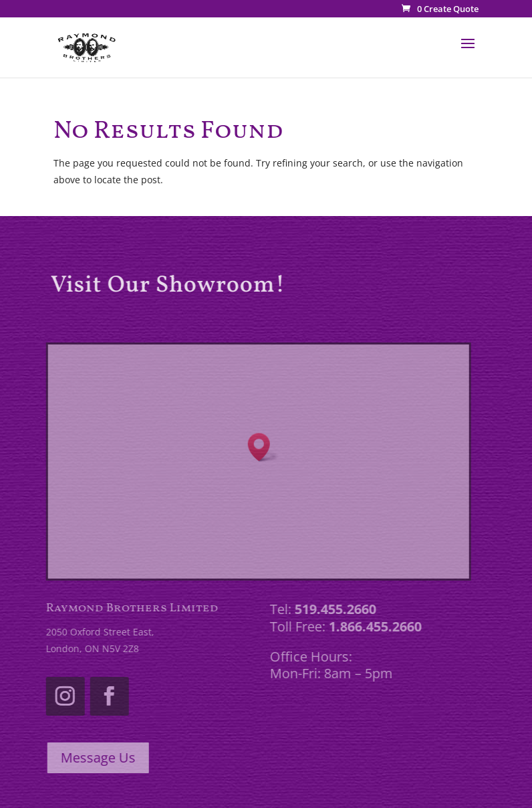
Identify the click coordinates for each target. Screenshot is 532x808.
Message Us (95, 757)
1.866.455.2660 (373, 626)
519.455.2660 (333, 609)
